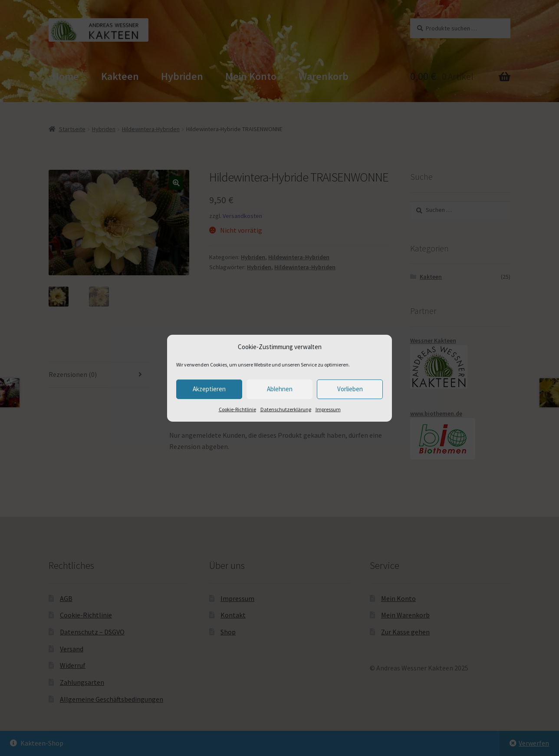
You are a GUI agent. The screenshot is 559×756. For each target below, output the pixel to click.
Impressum (328, 409)
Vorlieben (350, 389)
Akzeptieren (209, 389)
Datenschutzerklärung (286, 409)
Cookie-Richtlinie (237, 409)
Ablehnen (280, 389)
